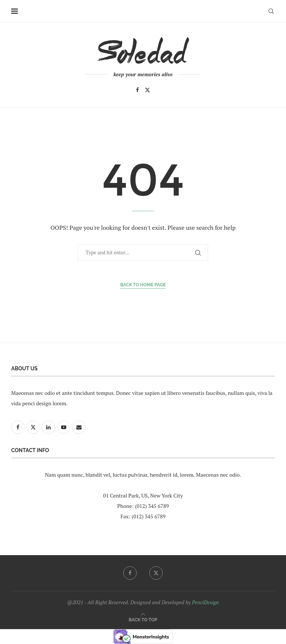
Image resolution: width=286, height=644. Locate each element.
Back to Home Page (143, 285)
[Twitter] (147, 90)
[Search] (271, 11)
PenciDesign (205, 602)
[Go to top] (143, 619)
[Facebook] (137, 90)
